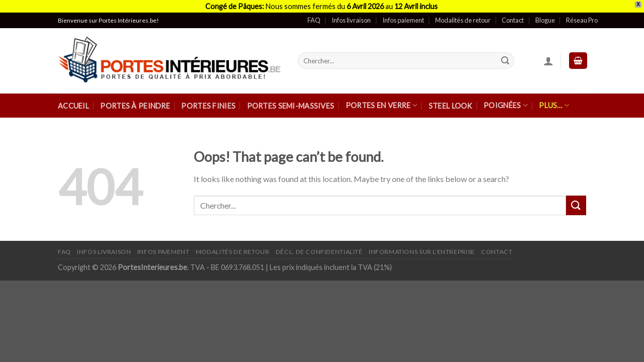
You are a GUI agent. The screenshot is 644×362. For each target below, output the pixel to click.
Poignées (506, 100)
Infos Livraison (104, 246)
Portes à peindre (135, 100)
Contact (513, 15)
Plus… (554, 100)
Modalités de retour (463, 15)
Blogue (545, 15)
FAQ (314, 15)
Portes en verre (382, 100)
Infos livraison (351, 15)
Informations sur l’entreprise (422, 246)
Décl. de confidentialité (319, 246)
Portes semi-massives (291, 100)
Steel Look (451, 100)
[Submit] (505, 55)
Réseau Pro (582, 15)
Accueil (73, 100)
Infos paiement (403, 15)
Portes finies (208, 100)
